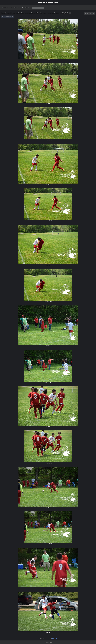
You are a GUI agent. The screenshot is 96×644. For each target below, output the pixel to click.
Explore (10, 8)
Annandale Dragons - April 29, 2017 (58, 13)
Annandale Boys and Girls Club (15, 13)
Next (53, 638)
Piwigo (51, 642)
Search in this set (9, 17)
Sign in (93, 8)
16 (50, 638)
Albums (4, 8)
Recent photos (26, 8)
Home (3, 13)
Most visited (17, 8)
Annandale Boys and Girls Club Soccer (36, 13)
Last (56, 638)
